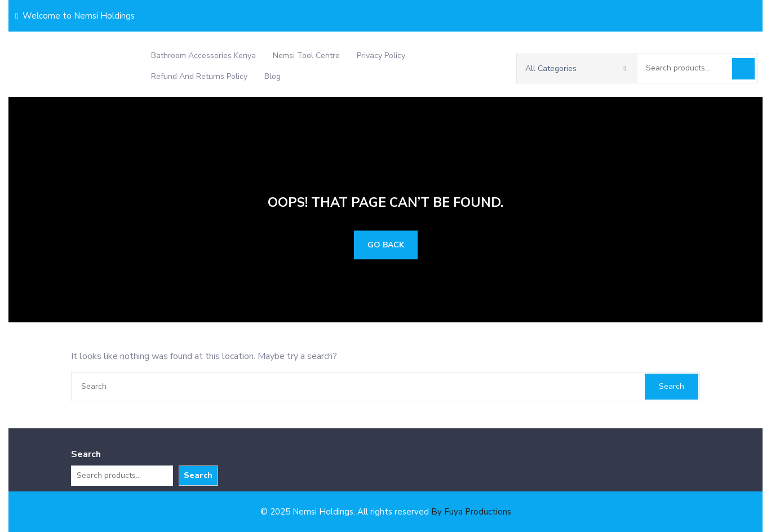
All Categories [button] (575, 68)
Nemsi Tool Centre (306, 56)
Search (743, 69)
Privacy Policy (381, 56)
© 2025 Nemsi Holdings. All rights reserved (386, 512)
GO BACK (386, 245)
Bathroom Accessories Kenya (203, 56)
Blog (272, 76)
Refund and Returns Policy (199, 76)
